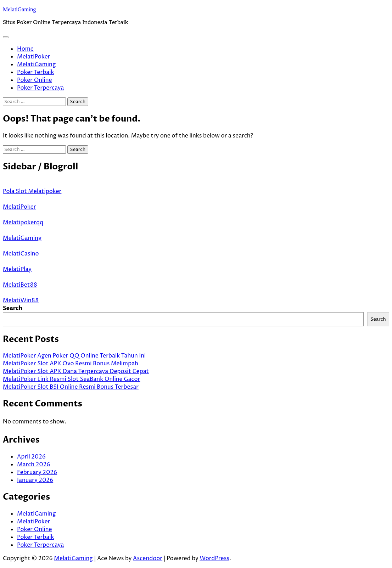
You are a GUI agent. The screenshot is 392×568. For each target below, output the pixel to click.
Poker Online (35, 80)
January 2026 (35, 480)
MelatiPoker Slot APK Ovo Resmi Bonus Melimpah (71, 364)
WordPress (214, 558)
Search (13, 308)
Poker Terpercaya (40, 88)
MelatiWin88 (21, 300)
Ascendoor (148, 558)
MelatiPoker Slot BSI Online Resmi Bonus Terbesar (71, 387)
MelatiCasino (21, 254)
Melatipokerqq (23, 223)
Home (25, 49)
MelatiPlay (17, 269)
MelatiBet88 (20, 285)
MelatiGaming (19, 9)
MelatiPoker (34, 57)
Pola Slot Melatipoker (32, 191)
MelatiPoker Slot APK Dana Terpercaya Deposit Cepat (76, 371)
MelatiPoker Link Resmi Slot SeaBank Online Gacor (71, 379)
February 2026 (37, 472)
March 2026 (33, 465)
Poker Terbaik (36, 72)
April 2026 (31, 457)
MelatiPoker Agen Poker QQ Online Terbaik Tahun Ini (74, 356)
